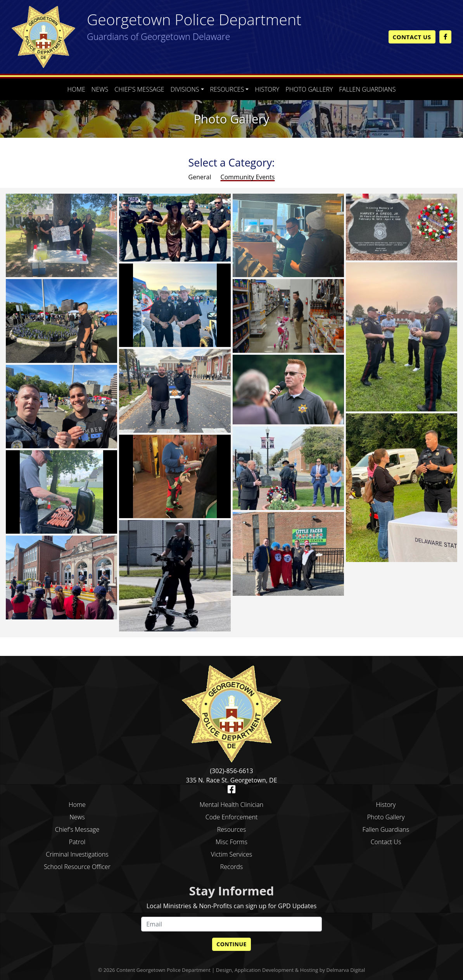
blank (386, 854)
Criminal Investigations (77, 854)
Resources (227, 89)
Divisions (185, 89)
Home (76, 89)
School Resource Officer (77, 867)
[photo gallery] (61, 235)
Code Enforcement (232, 817)
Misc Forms (231, 842)
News (100, 89)
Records (231, 867)
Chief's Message (139, 89)
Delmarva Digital (346, 970)
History (267, 89)
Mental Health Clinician (231, 805)
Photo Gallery (309, 89)
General (201, 177)
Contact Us (412, 37)
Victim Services (231, 854)
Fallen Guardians (368, 89)
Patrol (77, 842)
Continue (231, 944)
